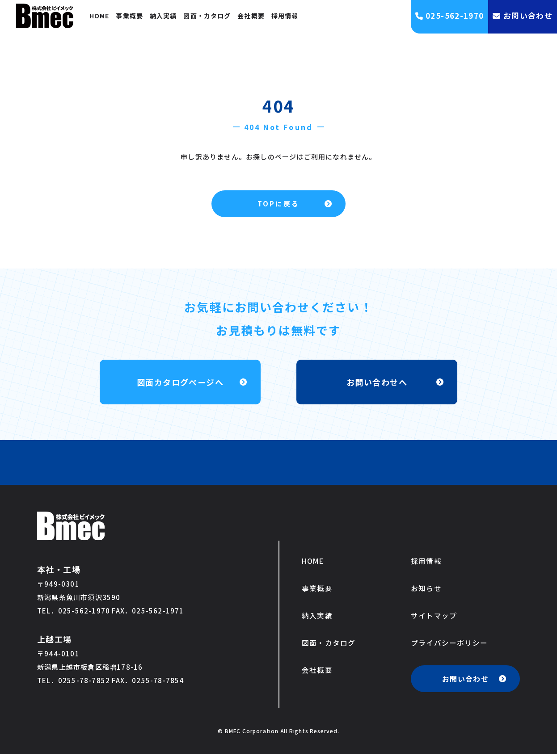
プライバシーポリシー (449, 644)
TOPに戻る (278, 204)
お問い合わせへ (377, 382)
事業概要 (129, 16)
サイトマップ (434, 617)
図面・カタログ (207, 16)
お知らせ (426, 589)
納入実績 (163, 16)
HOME (99, 16)
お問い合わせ (465, 680)
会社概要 (251, 16)
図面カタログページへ (180, 382)
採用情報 (285, 16)
